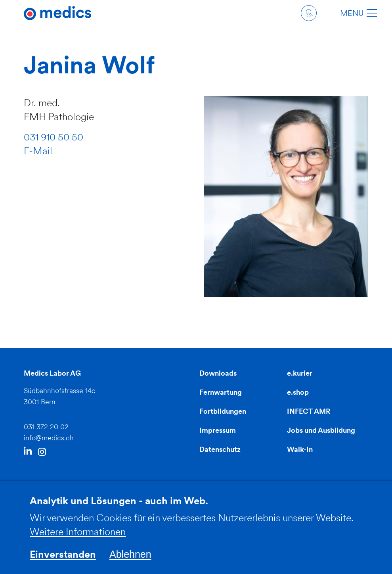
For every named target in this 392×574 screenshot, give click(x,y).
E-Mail (38, 151)
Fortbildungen (223, 411)
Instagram (42, 452)
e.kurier (300, 373)
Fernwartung (221, 392)
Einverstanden (63, 561)
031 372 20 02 (46, 427)
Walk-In (300, 449)
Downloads (218, 373)
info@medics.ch (49, 438)
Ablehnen (130, 561)
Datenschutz (220, 449)
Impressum (218, 430)
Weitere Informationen (78, 538)
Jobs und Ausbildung (321, 430)
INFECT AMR (309, 411)
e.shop (298, 392)
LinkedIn (28, 452)
